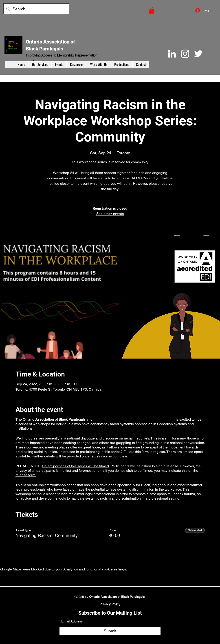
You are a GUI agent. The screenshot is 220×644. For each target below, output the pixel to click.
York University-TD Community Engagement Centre (134, 419)
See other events (110, 214)
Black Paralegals (44, 49)
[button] (152, 10)
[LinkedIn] (172, 54)
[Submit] (110, 631)
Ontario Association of (50, 42)
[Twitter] (198, 54)
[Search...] (36, 9)
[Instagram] (185, 54)
